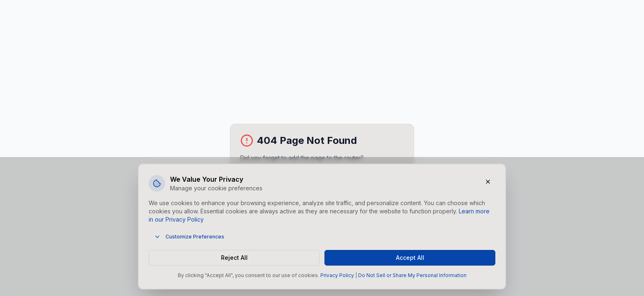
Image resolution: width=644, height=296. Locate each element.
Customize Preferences (189, 237)
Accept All (410, 258)
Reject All (234, 258)
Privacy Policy (337, 275)
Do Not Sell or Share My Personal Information (412, 275)
